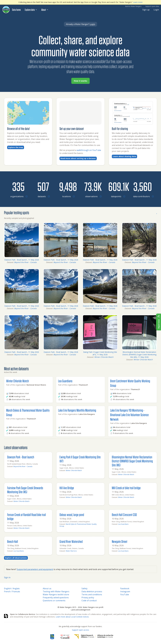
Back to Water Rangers (133, 6)
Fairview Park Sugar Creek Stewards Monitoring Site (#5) (25, 490)
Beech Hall (13, 541)
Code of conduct (89, 601)
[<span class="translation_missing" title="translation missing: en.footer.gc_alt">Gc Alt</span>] (65, 637)
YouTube (125, 594)
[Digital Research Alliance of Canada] (94, 637)
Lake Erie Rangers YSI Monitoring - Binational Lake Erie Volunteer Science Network (129, 415)
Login (156, 10)
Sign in (7, 577)
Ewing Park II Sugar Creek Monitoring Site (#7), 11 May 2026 (100, 353)
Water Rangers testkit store (56, 594)
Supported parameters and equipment (35, 569)
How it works (80, 81)
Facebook (125, 588)
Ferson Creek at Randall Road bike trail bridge (27, 517)
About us (47, 588)
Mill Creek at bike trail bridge (126, 488)
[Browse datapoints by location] (118, 186)
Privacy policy (88, 597)
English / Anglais (12, 588)
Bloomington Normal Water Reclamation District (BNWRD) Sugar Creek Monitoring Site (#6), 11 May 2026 (139, 355)
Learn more (138, 2)
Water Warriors (71, 551)
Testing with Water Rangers (56, 591)
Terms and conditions (92, 594)
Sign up (146, 10)
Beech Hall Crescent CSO (124, 515)
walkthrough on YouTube (89, 150)
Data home (16, 10)
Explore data (31, 10)
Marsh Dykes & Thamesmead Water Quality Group (78, 525)
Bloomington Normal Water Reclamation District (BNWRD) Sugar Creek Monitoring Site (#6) (132, 461)
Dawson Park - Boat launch (21, 457)
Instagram (125, 591)
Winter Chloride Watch (104, 357)
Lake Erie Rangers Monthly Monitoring (77, 410)
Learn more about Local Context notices (72, 617)
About (45, 10)
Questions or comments (54, 601)
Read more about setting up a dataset (78, 158)
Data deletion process (92, 591)
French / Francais (12, 591)
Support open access (80, 630)
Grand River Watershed (71, 541)
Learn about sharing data (124, 156)
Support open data (152, 6)
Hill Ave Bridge (67, 488)
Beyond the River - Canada (25, 262)
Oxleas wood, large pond (72, 515)
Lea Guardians (65, 381)
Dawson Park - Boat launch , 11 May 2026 (22, 260)
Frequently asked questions (56, 597)
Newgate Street (120, 541)
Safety (84, 588)
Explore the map (16, 147)
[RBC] (52, 637)
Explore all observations (16, 558)
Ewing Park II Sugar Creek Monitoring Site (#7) (80, 459)
